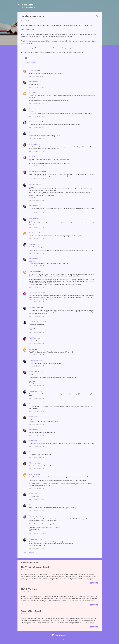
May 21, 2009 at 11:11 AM (37, 200)
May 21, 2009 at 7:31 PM (36, 458)
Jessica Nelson (34, 82)
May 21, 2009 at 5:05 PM (36, 355)
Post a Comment (28, 553)
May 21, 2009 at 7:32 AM (36, 76)
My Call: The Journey (30, 589)
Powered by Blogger (59, 635)
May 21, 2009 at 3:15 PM (36, 302)
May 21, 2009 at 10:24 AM (37, 151)
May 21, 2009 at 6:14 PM (36, 366)
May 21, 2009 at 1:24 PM (36, 253)
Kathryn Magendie (34, 360)
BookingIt (27, 5)
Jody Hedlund (33, 93)
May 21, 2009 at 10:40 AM (37, 166)
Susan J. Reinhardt (35, 371)
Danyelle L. (32, 244)
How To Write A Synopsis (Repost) (35, 567)
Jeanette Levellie (34, 516)
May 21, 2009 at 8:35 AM (36, 139)
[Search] (100, 5)
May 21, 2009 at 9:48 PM (36, 488)
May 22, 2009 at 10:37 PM (37, 548)
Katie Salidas (33, 233)
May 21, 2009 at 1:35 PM (36, 266)
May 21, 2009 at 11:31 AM (37, 239)
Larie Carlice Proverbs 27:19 (37, 322)
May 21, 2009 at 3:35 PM (36, 333)
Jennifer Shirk (33, 157)
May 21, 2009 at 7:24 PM (36, 411)
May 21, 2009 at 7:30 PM (36, 435)
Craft (28, 63)
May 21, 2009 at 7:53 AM (36, 87)
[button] (97, 16)
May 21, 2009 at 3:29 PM (36, 316)
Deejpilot (64, 639)
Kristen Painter (33, 70)
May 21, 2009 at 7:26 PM (36, 424)
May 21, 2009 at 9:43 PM (36, 469)
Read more (94, 583)
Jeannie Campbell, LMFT (36, 171)
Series (34, 63)
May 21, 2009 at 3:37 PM (36, 344)
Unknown (32, 349)
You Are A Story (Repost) (31, 611)
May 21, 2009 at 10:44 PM (37, 499)
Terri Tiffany (33, 338)
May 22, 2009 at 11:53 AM (37, 534)
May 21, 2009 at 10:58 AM (37, 179)
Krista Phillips (33, 474)
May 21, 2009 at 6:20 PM (36, 386)
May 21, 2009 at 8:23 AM (36, 116)
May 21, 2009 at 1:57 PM (36, 287)
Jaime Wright (33, 463)
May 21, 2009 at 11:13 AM (37, 227)
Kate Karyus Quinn (34, 307)
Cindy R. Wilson (34, 144)
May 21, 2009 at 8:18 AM (36, 104)
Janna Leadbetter (34, 122)
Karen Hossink (33, 271)
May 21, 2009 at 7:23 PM (36, 398)
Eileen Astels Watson (35, 293)
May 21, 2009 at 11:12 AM (37, 213)
